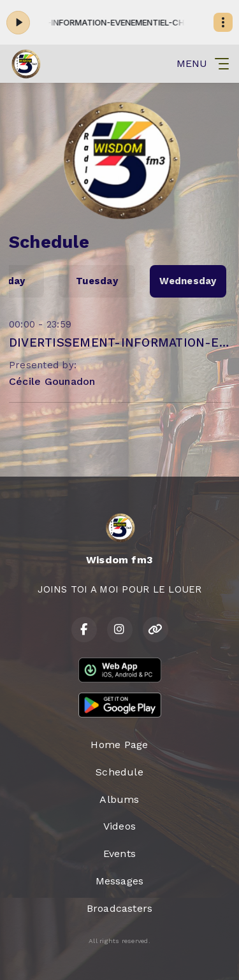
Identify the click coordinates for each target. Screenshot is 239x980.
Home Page (119, 745)
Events (119, 854)
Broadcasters (120, 908)
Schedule (119, 772)
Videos (119, 826)
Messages (120, 881)
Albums (119, 799)
